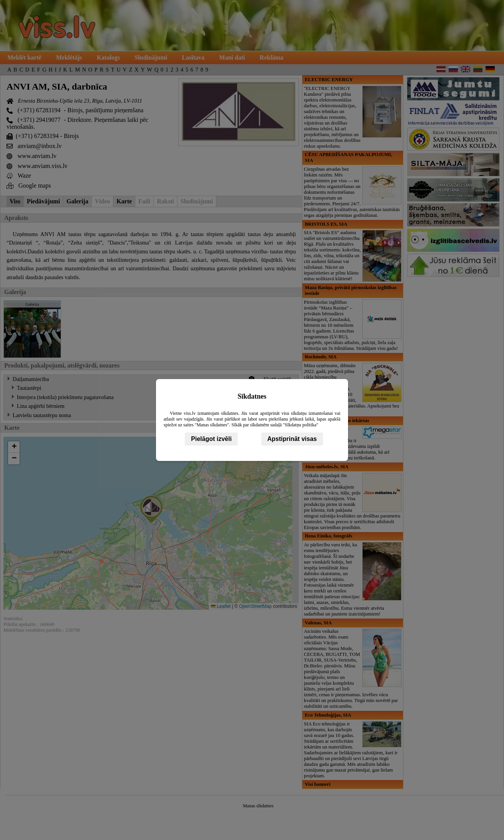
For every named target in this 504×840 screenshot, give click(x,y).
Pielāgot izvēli (211, 439)
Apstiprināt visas (292, 439)
